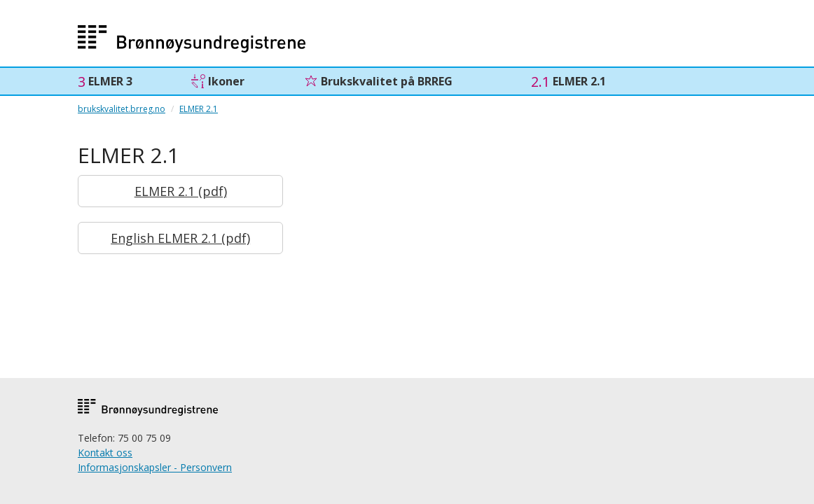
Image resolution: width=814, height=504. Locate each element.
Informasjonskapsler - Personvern (155, 467)
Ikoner (226, 81)
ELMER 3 (110, 81)
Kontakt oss (105, 453)
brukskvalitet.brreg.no (122, 109)
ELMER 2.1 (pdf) (181, 191)
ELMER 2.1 (579, 81)
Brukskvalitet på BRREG (387, 81)
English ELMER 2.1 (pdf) (180, 238)
